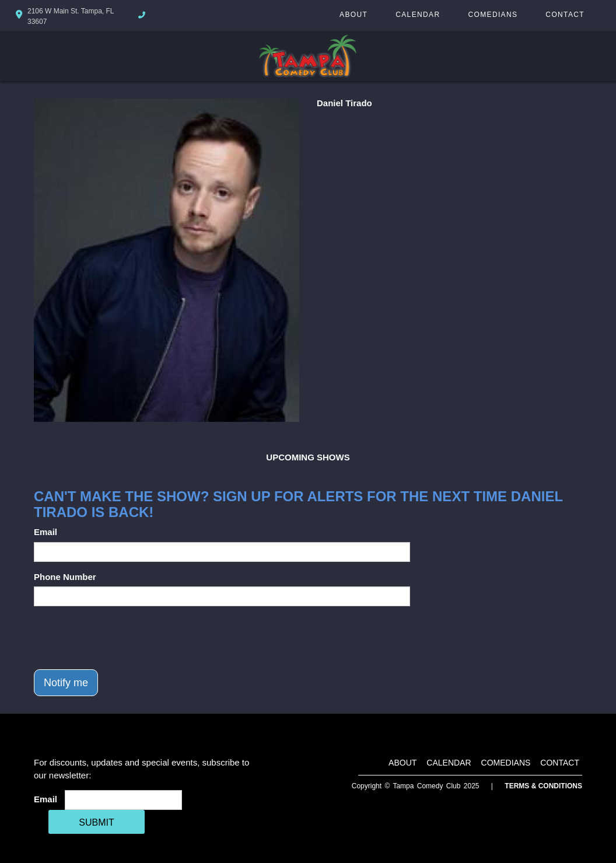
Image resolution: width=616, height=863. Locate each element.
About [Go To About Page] (353, 15)
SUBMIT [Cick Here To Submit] (96, 822)
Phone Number (65, 577)
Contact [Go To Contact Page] (565, 15)
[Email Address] (123, 800)
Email (45, 532)
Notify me (66, 683)
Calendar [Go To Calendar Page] (418, 15)
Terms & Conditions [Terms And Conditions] (543, 786)
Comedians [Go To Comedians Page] (493, 15)
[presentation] (123, 638)
